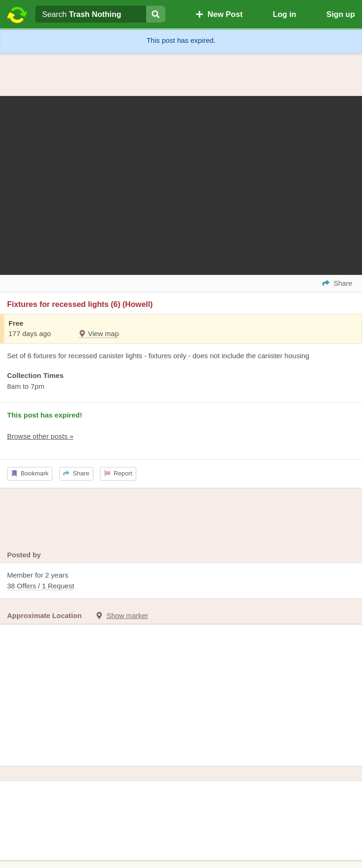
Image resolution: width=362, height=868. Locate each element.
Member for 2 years (181, 581)
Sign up (341, 14)
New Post (219, 14)
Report (118, 473)
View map (99, 334)
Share (76, 473)
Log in (284, 14)
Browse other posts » (40, 436)
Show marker (127, 615)
